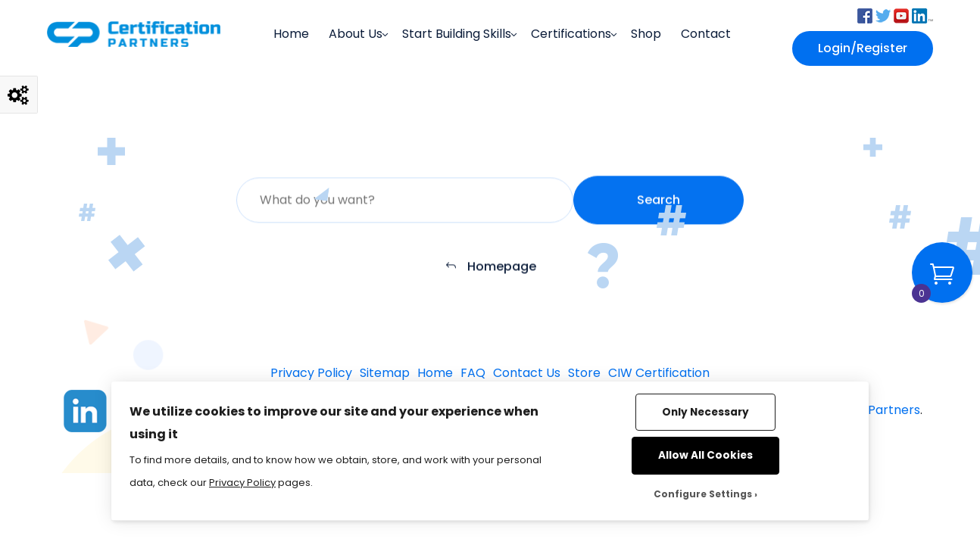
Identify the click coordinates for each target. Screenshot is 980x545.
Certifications (571, 34)
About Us (356, 34)
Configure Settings (703, 494)
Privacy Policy (242, 483)
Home (291, 34)
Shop (646, 34)
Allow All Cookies (705, 455)
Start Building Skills (457, 34)
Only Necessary (705, 412)
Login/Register (863, 48)
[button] (865, 15)
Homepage (490, 270)
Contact (706, 34)
